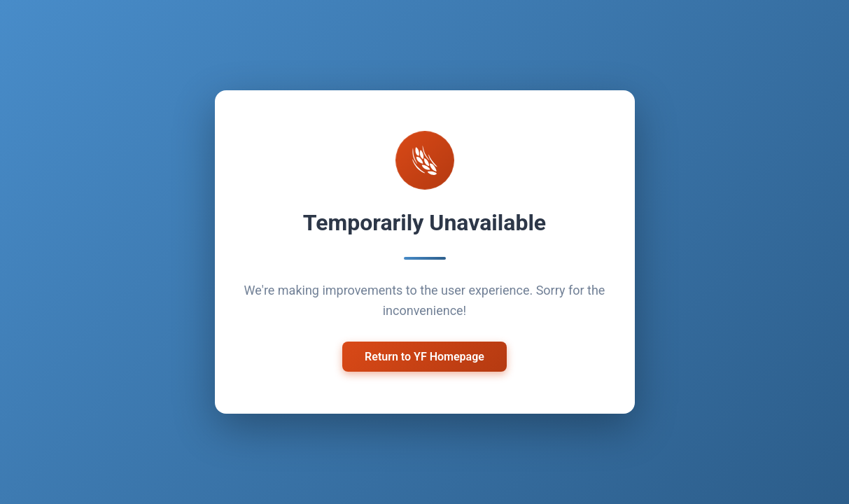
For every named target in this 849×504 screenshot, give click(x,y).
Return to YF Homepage (424, 357)
